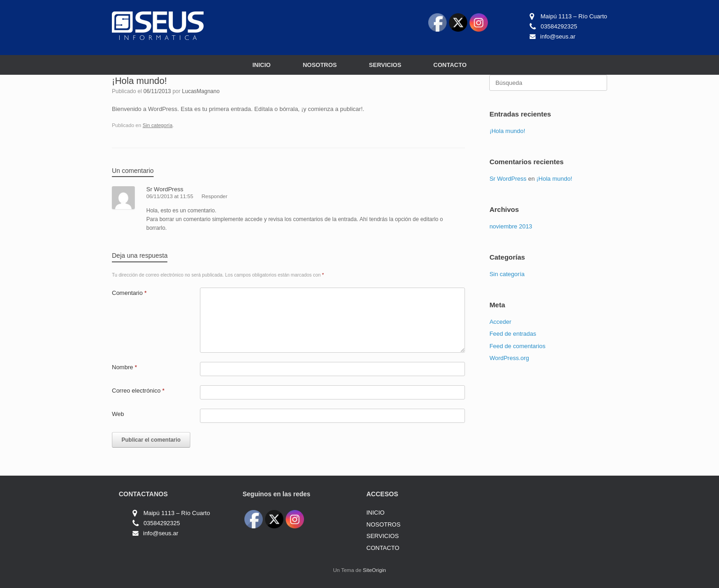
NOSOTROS (320, 65)
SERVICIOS (385, 65)
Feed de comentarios (517, 346)
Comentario (129, 293)
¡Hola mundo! (507, 131)
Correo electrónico (138, 391)
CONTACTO (450, 65)
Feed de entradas (513, 334)
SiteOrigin (374, 570)
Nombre (124, 367)
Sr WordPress (165, 189)
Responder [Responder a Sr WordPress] (215, 196)
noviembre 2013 (511, 226)
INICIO (261, 65)
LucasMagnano (201, 91)
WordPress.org (509, 358)
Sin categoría (158, 125)
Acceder (500, 322)
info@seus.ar (558, 36)
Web (118, 414)
